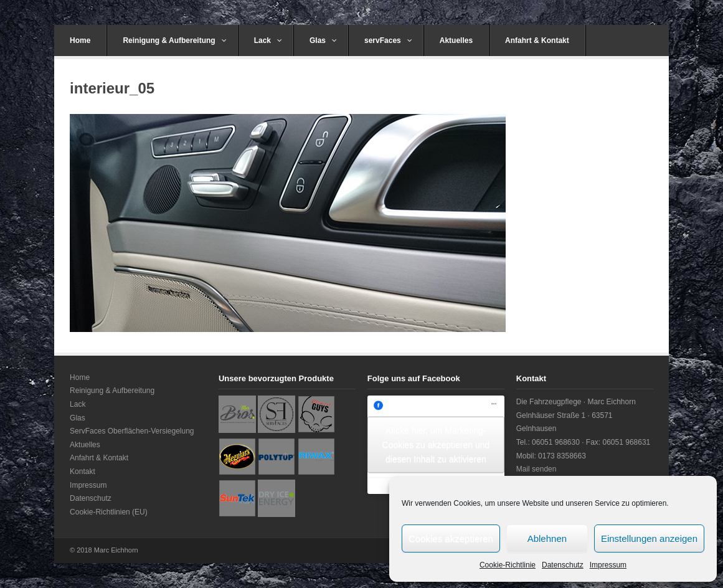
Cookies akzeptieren (451, 538)
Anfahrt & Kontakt (537, 40)
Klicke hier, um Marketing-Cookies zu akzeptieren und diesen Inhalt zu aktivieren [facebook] (436, 445)
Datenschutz (563, 565)
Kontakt (83, 472)
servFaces (388, 40)
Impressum (608, 565)
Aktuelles (456, 40)
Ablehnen (547, 538)
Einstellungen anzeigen (649, 538)
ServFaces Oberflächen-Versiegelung (132, 431)
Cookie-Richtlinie (508, 565)
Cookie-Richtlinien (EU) (109, 512)
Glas (323, 40)
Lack (268, 40)
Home (80, 40)
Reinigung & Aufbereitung (174, 40)
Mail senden (536, 469)
